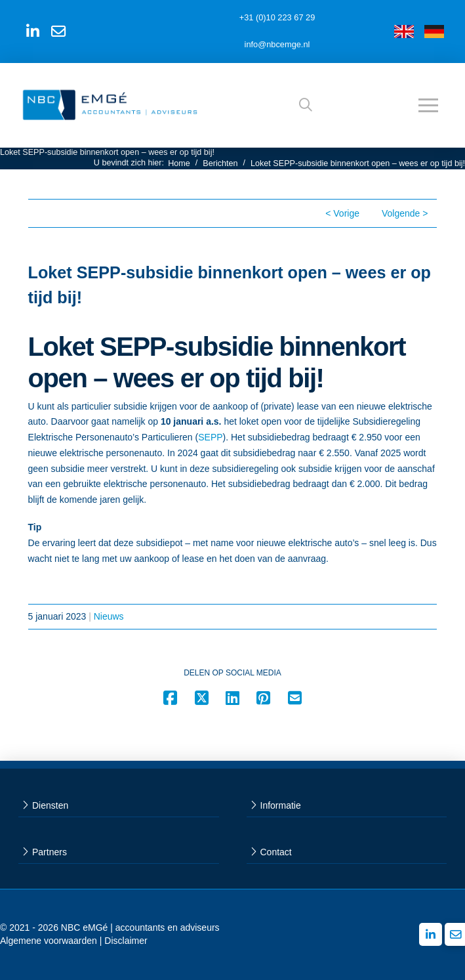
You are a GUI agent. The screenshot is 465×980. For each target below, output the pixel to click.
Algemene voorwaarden (49, 941)
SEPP (210, 437)
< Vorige (342, 213)
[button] (306, 105)
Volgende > (405, 213)
